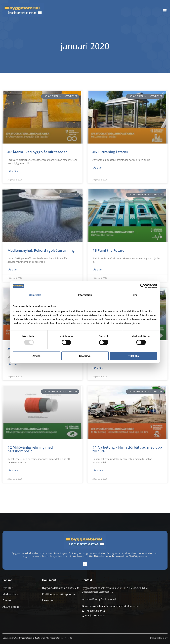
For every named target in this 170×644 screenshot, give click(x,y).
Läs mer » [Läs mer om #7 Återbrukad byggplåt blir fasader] (13, 171)
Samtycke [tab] (35, 295)
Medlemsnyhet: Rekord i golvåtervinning (41, 250)
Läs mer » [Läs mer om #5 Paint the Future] (98, 270)
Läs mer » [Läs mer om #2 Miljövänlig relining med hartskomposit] (13, 470)
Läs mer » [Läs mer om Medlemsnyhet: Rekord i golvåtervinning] (13, 270)
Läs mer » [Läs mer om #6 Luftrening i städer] (98, 168)
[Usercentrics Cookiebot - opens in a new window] (143, 286)
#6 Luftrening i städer (110, 152)
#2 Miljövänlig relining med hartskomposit (30, 449)
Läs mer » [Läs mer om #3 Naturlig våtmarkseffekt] (98, 368)
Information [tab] (85, 295)
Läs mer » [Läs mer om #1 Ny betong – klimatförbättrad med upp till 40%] (98, 470)
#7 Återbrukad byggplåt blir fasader (37, 152)
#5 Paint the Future (108, 250)
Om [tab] (135, 295)
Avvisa (37, 356)
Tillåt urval (85, 356)
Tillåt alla (134, 356)
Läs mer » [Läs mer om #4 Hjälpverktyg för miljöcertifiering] (13, 365)
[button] (165, 10)
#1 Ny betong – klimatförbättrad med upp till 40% (127, 449)
